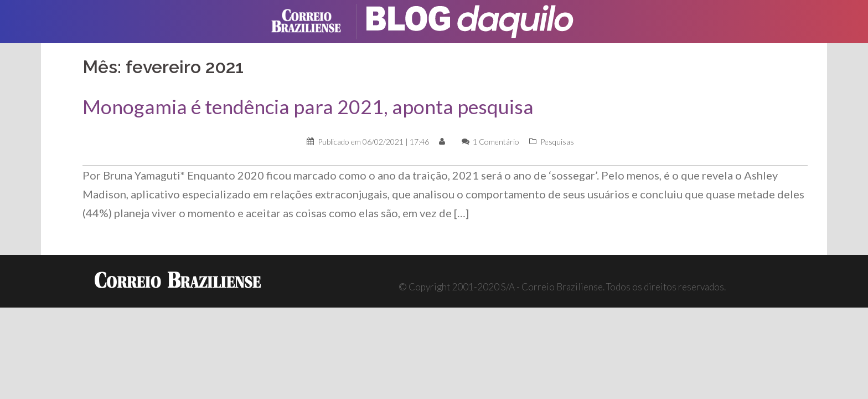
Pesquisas (557, 142)
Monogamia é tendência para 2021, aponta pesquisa (308, 107)
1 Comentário (496, 142)
